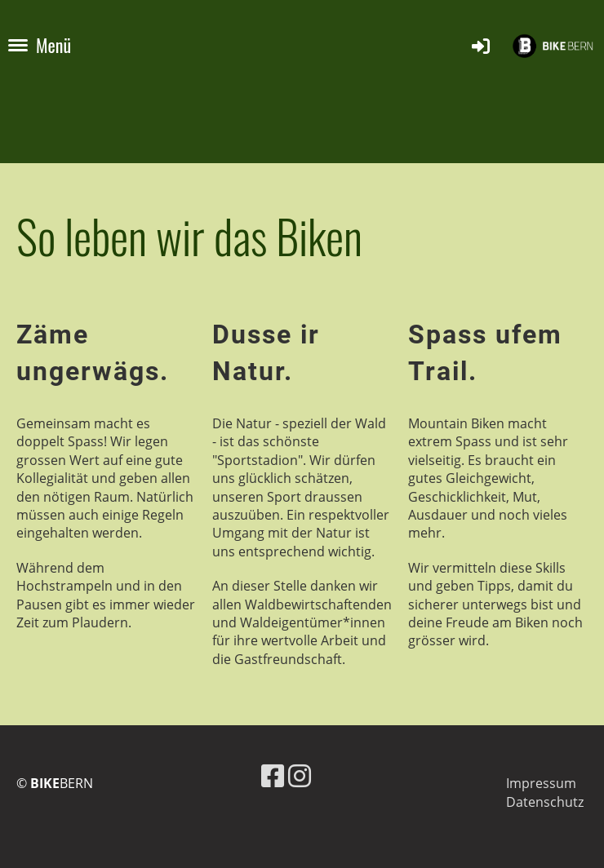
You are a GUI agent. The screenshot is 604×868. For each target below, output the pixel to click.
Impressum (541, 783)
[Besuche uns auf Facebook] (273, 775)
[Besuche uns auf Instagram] (300, 775)
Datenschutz (545, 802)
